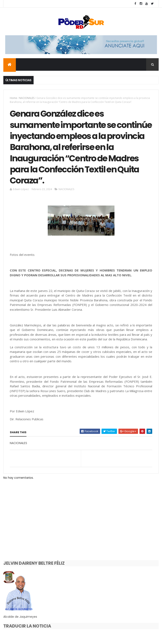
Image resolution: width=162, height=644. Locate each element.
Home (13, 98)
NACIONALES (27, 98)
